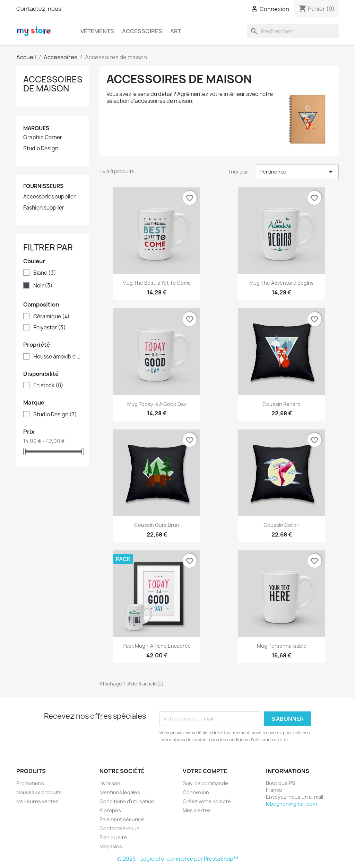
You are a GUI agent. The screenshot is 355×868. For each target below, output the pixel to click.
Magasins (111, 846)
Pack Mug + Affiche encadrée (157, 646)
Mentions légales (120, 792)
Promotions (30, 783)
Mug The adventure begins (282, 283)
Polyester (50, 328)
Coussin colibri (282, 525)
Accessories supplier (49, 197)
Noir (43, 286)
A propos (110, 810)
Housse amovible (58, 357)
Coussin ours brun (157, 525)
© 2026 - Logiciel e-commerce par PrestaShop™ (178, 859)
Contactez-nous (39, 9)
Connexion (196, 792)
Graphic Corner (43, 138)
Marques (36, 128)
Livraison (110, 783)
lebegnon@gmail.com (291, 804)
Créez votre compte (207, 801)
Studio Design (41, 149)
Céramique (51, 317)
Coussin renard (282, 404)
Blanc (45, 273)
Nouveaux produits (39, 792)
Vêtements (97, 31)
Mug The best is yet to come (157, 283)
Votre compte (205, 771)
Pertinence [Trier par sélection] (297, 172)
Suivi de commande (205, 783)
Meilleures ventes (37, 801)
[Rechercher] (293, 31)
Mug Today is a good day (157, 404)
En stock (48, 386)
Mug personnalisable (282, 646)
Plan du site (113, 837)
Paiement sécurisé (122, 819)
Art (176, 31)
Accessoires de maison (53, 84)
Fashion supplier (44, 208)
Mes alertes (197, 810)
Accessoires (142, 31)
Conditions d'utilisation (127, 801)
